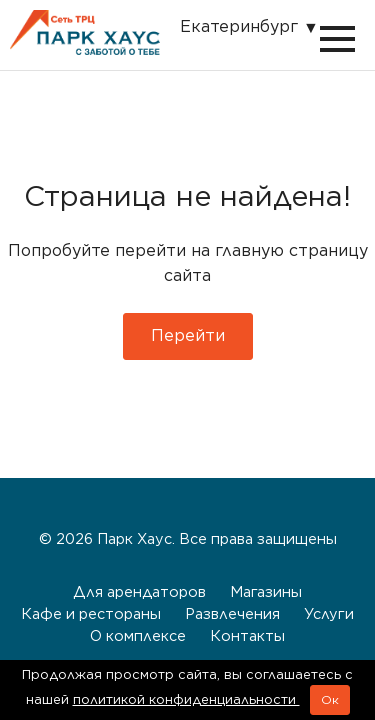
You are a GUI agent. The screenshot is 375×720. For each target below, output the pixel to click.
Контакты (247, 635)
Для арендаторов (139, 591)
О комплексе (138, 635)
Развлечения (232, 613)
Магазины (266, 591)
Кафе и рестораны (91, 613)
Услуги (329, 613)
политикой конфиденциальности (186, 699)
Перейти (188, 335)
